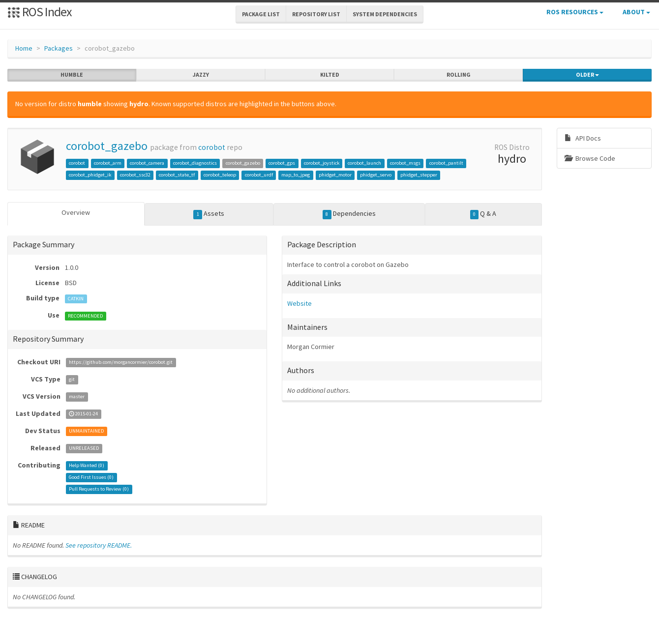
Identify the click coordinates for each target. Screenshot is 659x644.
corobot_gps (282, 163)
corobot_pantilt (446, 163)
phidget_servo (376, 175)
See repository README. (99, 545)
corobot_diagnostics (195, 163)
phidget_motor (335, 175)
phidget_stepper (419, 175)
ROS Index (40, 12)
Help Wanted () (87, 466)
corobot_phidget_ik (90, 175)
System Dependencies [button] (385, 14)
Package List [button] (261, 14)
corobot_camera (147, 163)
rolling (459, 75)
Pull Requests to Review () (99, 489)
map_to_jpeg (296, 175)
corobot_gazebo (107, 146)
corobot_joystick (322, 163)
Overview (76, 212)
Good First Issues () (91, 478)
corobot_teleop (220, 175)
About (636, 12)
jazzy (201, 75)
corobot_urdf (259, 175)
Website (300, 303)
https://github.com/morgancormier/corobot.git (121, 363)
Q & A (483, 214)
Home (24, 48)
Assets (209, 214)
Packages (59, 48)
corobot (212, 147)
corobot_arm (108, 163)
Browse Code (590, 158)
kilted (330, 75)
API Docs (583, 138)
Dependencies (349, 214)
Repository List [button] (316, 14)
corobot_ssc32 (135, 175)
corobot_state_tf (177, 175)
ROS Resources (575, 12)
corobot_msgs (405, 163)
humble (72, 75)
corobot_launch (364, 163)
